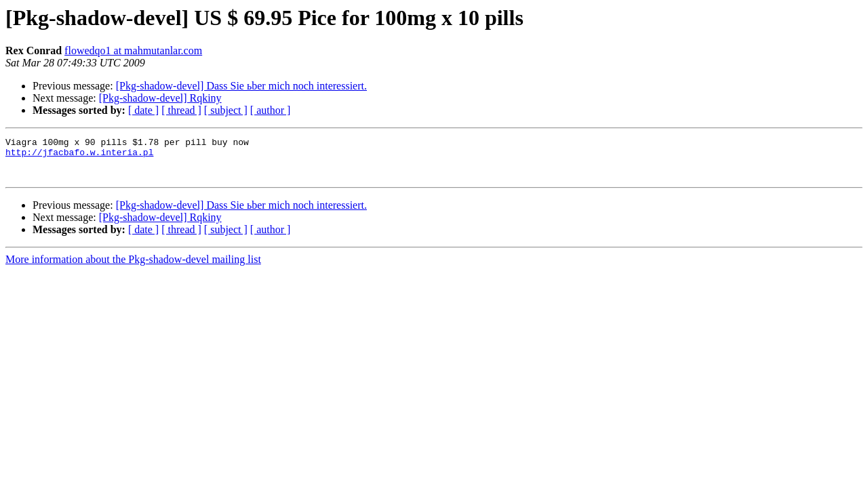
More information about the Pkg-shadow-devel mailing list (133, 267)
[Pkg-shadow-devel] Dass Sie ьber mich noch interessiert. (241, 86)
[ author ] (271, 110)
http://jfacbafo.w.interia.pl (79, 156)
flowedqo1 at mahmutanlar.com (133, 50)
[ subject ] (226, 110)
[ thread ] (181, 110)
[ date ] (143, 110)
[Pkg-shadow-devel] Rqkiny (160, 98)
